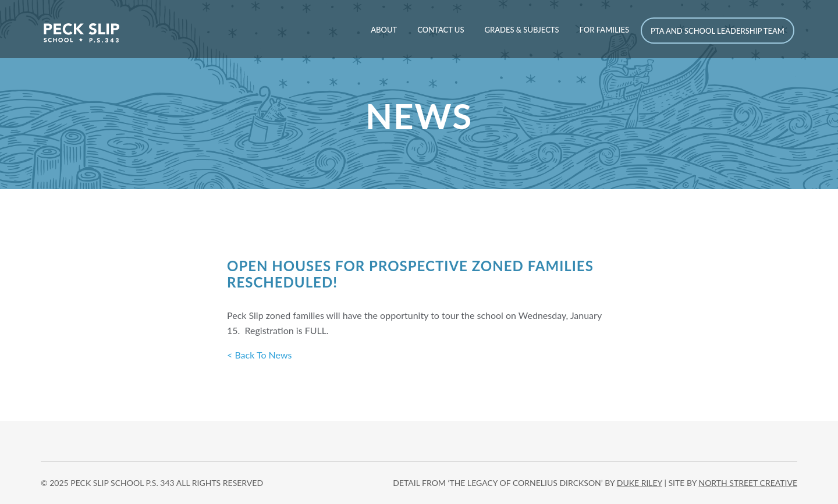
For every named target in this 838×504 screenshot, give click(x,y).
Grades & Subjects (521, 30)
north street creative (748, 483)
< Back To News (259, 355)
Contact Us (441, 30)
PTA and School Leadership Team (718, 31)
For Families (604, 30)
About (384, 30)
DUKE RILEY (640, 483)
